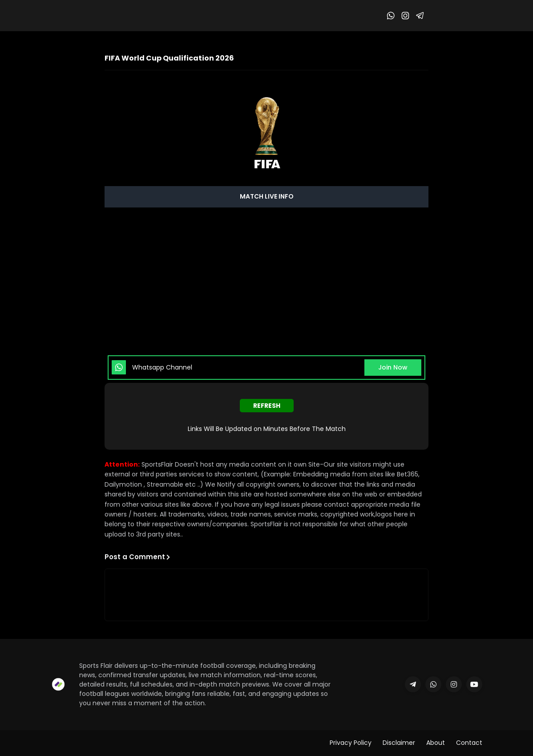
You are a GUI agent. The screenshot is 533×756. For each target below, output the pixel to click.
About (436, 743)
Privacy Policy (351, 743)
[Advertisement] (266, 281)
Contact (469, 743)
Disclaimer (399, 743)
